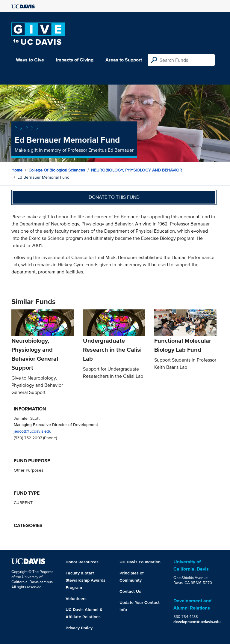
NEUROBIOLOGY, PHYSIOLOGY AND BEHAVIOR (137, 170)
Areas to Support (124, 60)
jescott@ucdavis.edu (33, 431)
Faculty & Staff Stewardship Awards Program (86, 580)
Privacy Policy (79, 628)
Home (17, 170)
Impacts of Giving (75, 60)
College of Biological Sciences (57, 170)
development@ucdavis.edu (197, 622)
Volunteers (76, 598)
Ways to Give (30, 60)
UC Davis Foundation (140, 562)
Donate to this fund (114, 197)
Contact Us (130, 591)
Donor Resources (82, 562)
